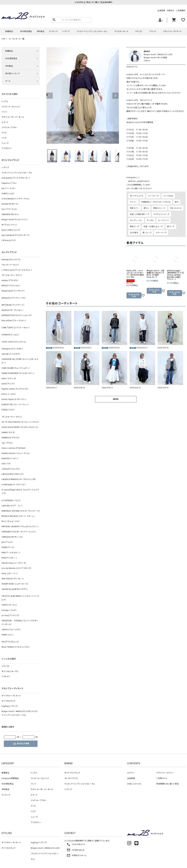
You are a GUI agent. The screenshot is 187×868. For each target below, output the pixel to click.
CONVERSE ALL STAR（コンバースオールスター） (20, 361)
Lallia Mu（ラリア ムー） (12, 506)
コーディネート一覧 (17, 39)
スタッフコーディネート (172, 31)
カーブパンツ (163, 220)
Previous (50, 96)
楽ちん (146, 208)
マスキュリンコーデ (161, 214)
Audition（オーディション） (12, 310)
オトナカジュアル (137, 196)
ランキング (53, 31)
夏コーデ (171, 227)
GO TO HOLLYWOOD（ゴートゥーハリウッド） (20, 422)
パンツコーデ (153, 196)
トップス (5, 101)
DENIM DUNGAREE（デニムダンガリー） (18, 373)
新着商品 (9, 31)
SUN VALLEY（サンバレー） (13, 579)
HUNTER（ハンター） (10, 459)
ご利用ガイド (162, 778)
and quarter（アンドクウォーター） (16, 178)
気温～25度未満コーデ (140, 214)
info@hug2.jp (75, 850)
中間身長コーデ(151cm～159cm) (156, 202)
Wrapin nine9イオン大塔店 (155, 58)
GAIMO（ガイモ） (8, 432)
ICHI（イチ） (6, 464)
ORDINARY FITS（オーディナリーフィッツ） (19, 532)
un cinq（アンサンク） (10, 615)
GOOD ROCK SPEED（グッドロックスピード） (20, 427)
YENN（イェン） (8, 635)
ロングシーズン (136, 220)
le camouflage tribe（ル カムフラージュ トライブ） (20, 492)
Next (115, 96)
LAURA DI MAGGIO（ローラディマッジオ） (19, 479)
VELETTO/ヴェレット (10, 642)
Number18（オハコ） (10, 204)
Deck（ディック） (8, 384)
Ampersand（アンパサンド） (13, 291)
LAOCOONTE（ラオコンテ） (13, 474)
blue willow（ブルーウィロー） (14, 321)
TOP (3, 39)
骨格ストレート (159, 208)
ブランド (153, 31)
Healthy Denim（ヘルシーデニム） (16, 453)
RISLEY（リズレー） (9, 558)
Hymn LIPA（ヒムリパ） (11, 230)
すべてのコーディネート (11, 696)
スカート (5, 122)
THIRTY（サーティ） (9, 605)
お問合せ (171, 11)
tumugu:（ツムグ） (9, 610)
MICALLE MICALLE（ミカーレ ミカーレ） (18, 516)
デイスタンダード (121, 31)
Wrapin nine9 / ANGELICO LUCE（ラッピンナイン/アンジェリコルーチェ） (20, 713)
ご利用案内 (181, 11)
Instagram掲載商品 (10, 778)
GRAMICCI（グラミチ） (11, 438)
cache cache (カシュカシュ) (14, 342)
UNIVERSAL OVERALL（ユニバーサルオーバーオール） (20, 622)
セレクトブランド (71, 778)
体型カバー (135, 208)
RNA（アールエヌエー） (11, 553)
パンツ (4, 112)
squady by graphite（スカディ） (15, 589)
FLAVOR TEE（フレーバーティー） (15, 405)
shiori (147, 51)
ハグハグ (66, 31)
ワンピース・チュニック (11, 107)
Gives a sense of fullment (14, 448)
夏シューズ (147, 233)
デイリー (133, 202)
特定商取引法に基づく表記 (168, 784)
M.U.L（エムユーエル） (11, 521)
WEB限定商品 (26, 31)
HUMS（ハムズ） (8, 194)
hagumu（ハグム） (9, 183)
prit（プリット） (7, 542)
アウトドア (6, 677)
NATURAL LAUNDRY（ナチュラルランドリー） (20, 527)
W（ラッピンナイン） (9, 225)
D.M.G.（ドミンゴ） (9, 379)
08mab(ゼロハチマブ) (11, 260)
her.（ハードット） (9, 188)
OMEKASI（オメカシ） (10, 214)
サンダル (150, 220)
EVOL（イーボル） (9, 394)
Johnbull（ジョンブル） (11, 469)
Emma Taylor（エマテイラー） (14, 399)
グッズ (4, 133)
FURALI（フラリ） (8, 410)
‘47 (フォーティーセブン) (12, 275)
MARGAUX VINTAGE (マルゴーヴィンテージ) (21, 511)
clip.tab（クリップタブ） (11, 354)
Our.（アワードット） (9, 209)
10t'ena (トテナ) (9, 240)
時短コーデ (135, 227)
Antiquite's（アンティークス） (14, 298)
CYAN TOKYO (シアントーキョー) (15, 328)
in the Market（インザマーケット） (16, 199)
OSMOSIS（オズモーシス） (12, 537)
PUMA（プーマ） (8, 547)
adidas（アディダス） (10, 280)
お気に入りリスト (134, 784)
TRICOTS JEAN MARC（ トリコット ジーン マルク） (20, 598)
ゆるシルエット (176, 208)
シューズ (5, 143)
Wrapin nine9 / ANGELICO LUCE (158, 55)
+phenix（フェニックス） (11, 630)
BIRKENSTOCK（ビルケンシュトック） (17, 315)
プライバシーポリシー (165, 773)
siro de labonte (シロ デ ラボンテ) (16, 568)
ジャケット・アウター (10, 128)
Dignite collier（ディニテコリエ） (15, 389)
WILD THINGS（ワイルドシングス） (16, 647)
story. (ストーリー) (9, 573)
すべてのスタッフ (8, 701)
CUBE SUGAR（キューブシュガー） (16, 368)
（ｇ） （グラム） (7, 443)
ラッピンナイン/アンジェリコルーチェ (92, 31)
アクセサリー (7, 148)
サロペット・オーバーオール (13, 117)
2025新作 (134, 233)
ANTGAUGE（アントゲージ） (13, 305)
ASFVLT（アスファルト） (11, 286)
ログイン (131, 773)
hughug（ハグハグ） (10, 706)
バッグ (4, 138)
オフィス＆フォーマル (10, 671)
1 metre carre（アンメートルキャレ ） (17, 270)
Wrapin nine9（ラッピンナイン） (15, 220)
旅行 (177, 202)
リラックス (6, 666)
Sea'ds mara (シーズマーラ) (14, 563)
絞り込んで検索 (21, 744)
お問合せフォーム (76, 855)
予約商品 (40, 31)
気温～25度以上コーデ (153, 227)
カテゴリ (139, 31)
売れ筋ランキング (12, 74)
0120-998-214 (76, 844)
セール (8, 81)
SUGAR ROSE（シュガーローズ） (15, 584)
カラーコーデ (161, 233)
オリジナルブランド (72, 773)
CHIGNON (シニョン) (10, 335)
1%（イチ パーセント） (10, 265)
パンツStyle (168, 196)
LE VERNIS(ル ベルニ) (11, 501)
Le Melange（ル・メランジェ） (14, 485)
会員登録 (161, 11)
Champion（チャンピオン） (12, 349)
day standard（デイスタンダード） (16, 235)
